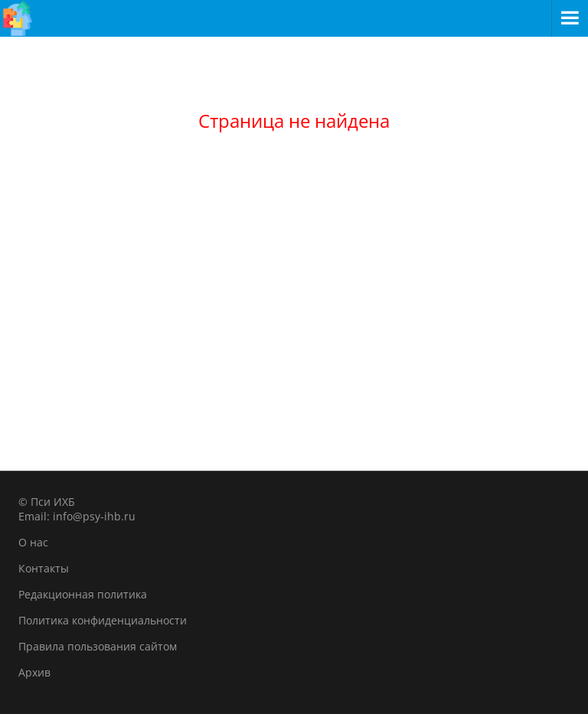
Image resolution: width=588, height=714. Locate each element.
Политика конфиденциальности (103, 620)
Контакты (44, 568)
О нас (33, 542)
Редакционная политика (83, 594)
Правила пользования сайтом (98, 646)
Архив (34, 672)
